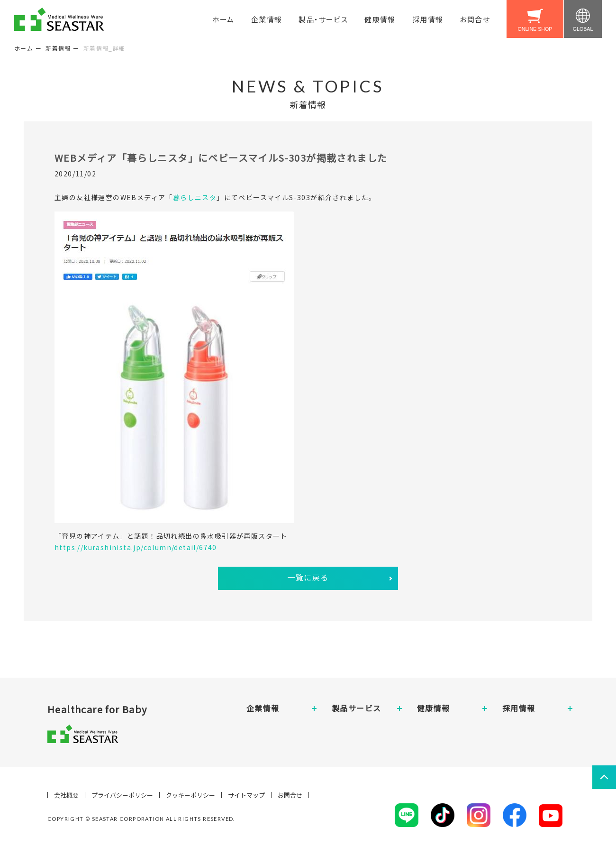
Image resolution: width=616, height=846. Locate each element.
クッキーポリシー (190, 795)
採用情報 (428, 19)
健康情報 (380, 19)
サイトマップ (246, 795)
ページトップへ (604, 777)
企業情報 (267, 19)
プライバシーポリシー (122, 795)
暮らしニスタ (195, 197)
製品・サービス (323, 19)
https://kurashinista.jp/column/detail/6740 (136, 547)
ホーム (223, 19)
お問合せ (475, 19)
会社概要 (66, 795)
